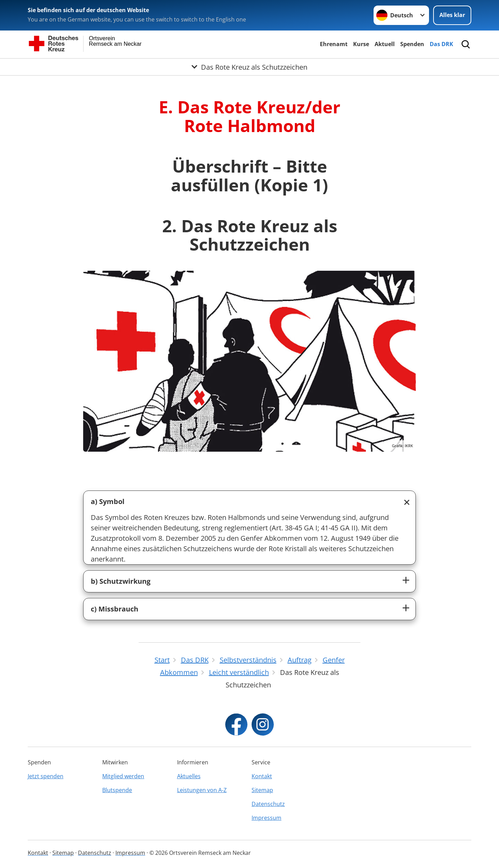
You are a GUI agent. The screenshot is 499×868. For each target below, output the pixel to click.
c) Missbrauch (115, 609)
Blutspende (117, 790)
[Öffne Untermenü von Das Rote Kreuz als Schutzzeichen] (249, 67)
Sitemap (262, 790)
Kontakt (262, 776)
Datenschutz (268, 804)
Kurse (361, 44)
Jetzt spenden (46, 776)
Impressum (266, 818)
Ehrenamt (334, 44)
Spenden (412, 44)
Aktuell (385, 44)
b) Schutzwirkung (121, 581)
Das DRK (441, 44)
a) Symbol (108, 501)
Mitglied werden (123, 776)
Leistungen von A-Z (202, 790)
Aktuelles (189, 776)
